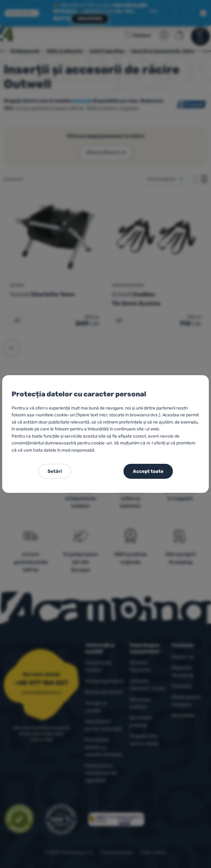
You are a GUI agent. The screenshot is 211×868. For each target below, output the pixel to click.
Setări (55, 471)
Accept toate (148, 471)
